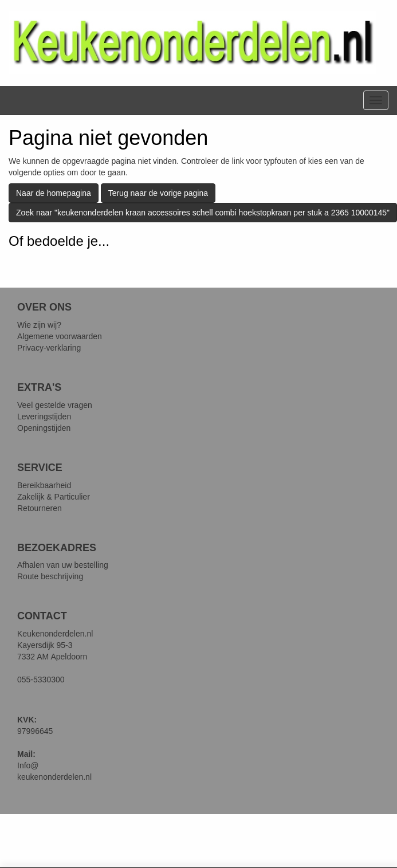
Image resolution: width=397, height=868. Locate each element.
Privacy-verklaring (49, 348)
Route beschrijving (50, 576)
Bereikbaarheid (44, 485)
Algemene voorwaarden (60, 336)
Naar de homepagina (54, 193)
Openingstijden (44, 428)
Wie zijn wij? (39, 325)
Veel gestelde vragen (55, 405)
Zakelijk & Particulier (54, 497)
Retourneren (40, 508)
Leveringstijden (44, 417)
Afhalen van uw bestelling (63, 565)
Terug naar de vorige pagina (158, 193)
